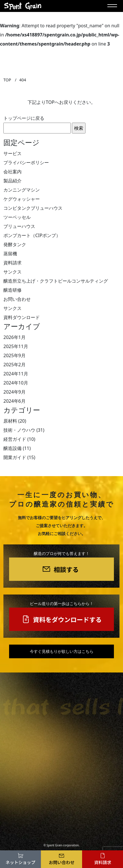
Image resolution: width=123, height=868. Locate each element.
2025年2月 (14, 365)
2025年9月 (14, 355)
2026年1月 (14, 337)
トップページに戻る (24, 118)
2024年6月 (14, 401)
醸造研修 (12, 290)
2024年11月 (16, 374)
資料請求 (12, 263)
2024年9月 (14, 392)
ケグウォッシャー (22, 199)
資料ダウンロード (22, 317)
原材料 (10, 421)
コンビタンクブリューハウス (33, 208)
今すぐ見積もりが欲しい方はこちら (62, 651)
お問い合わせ (17, 299)
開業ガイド (15, 457)
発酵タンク (15, 244)
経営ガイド (15, 439)
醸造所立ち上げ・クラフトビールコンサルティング (56, 281)
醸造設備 (12, 448)
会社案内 (12, 172)
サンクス (12, 272)
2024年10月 (16, 383)
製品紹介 (12, 181)
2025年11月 (16, 346)
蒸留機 (10, 254)
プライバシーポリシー (26, 163)
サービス (12, 153)
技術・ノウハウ (19, 430)
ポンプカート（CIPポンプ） (32, 235)
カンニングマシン (22, 190)
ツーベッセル (17, 217)
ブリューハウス (19, 226)
